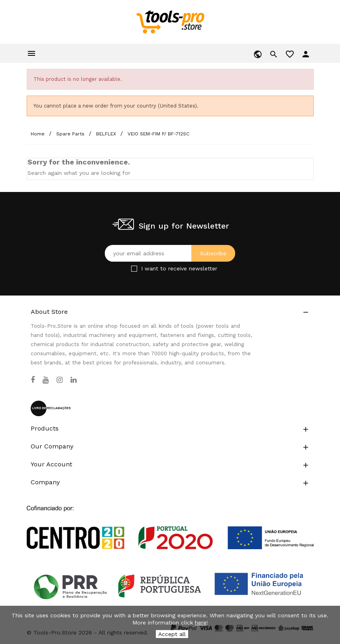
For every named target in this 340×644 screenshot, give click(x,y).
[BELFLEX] (107, 134)
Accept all (172, 634)
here (201, 622)
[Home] (38, 134)
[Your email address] (170, 253)
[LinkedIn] (74, 380)
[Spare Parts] (71, 134)
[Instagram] (60, 380)
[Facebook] (33, 380)
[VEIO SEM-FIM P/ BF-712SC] (158, 134)
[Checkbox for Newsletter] (134, 269)
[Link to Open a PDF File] (170, 520)
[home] (170, 22)
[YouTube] (46, 380)
